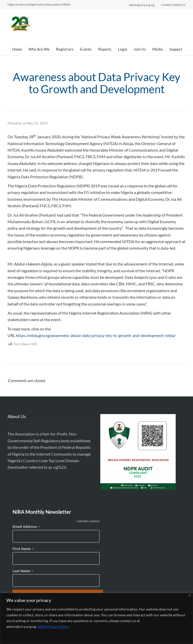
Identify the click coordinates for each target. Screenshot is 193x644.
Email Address (26, 527)
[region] (96, 618)
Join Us (140, 49)
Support (176, 49)
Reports (105, 49)
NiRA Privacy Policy (54, 626)
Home (17, 49)
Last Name (23, 571)
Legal (123, 49)
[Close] (190, 595)
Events (86, 49)
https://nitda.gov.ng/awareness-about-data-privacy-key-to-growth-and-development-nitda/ (96, 335)
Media (158, 49)
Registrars (65, 49)
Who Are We (39, 49)
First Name (23, 549)
